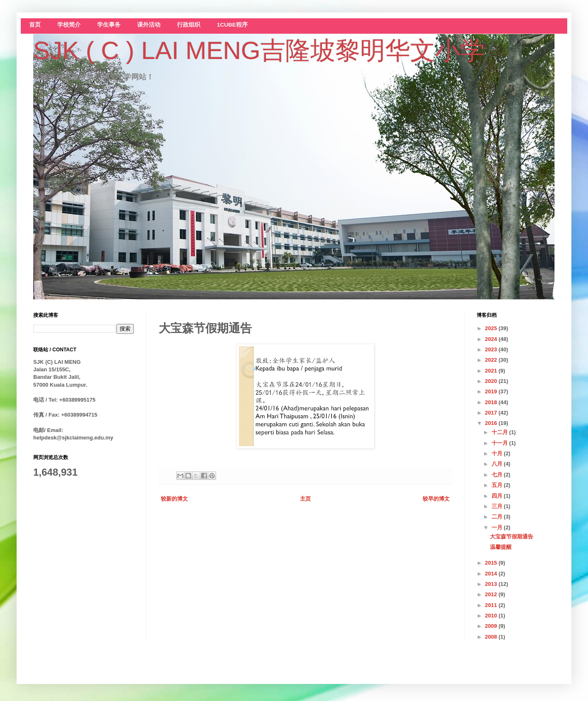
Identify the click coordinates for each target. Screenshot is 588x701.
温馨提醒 (501, 547)
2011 (492, 605)
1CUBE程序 (232, 25)
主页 (305, 499)
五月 (498, 485)
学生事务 (109, 25)
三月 (498, 506)
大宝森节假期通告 (512, 537)
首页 (35, 25)
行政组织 (189, 25)
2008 (492, 637)
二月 (498, 517)
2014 (492, 574)
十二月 (501, 432)
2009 (492, 626)
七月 (498, 475)
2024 (492, 339)
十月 (498, 453)
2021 (492, 371)
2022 (492, 360)
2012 (492, 594)
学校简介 (69, 25)
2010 (492, 616)
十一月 (501, 443)
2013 (492, 584)
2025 (492, 328)
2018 (492, 402)
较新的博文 (174, 499)
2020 (492, 381)
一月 (498, 527)
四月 (498, 496)
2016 (492, 423)
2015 (492, 563)
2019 (492, 391)
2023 (492, 349)
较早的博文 (436, 499)
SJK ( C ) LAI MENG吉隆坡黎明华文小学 (259, 51)
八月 (498, 464)
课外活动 (149, 25)
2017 (492, 413)
